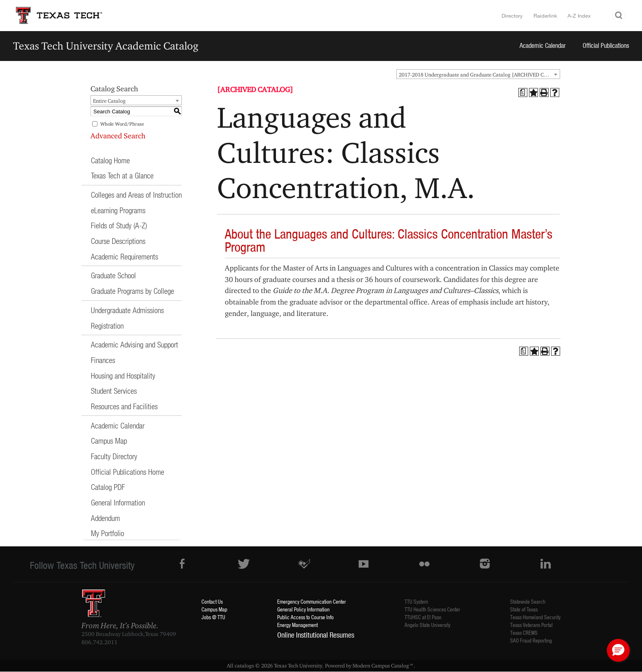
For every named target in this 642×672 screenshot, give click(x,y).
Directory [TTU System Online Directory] (512, 16)
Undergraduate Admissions (127, 310)
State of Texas (524, 609)
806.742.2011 (99, 642)
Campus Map (109, 441)
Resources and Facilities (124, 406)
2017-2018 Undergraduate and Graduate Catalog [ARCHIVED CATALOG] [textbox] (479, 74)
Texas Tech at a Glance (122, 175)
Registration (107, 326)
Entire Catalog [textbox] (109, 101)
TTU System (416, 601)
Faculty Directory (114, 456)
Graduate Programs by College (132, 291)
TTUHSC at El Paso (423, 617)
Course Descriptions (118, 241)
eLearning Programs (118, 210)
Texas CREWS (524, 633)
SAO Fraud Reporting (531, 640)
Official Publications (606, 45)
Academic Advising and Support (135, 344)
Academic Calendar (543, 45)
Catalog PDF (108, 487)
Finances (103, 360)
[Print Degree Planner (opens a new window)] (523, 92)
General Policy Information (303, 609)
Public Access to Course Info (305, 617)
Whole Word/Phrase (122, 124)
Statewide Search (528, 601)
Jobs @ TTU (213, 617)
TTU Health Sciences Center (432, 609)
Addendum (105, 518)
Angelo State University (427, 625)
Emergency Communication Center (312, 601)
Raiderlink (545, 16)
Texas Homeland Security (535, 617)
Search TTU (619, 16)
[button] (618, 650)
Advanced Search (118, 136)
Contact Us (212, 601)
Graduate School (113, 275)
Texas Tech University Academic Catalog (106, 46)
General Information (118, 502)
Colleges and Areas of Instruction (136, 195)
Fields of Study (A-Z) (119, 225)
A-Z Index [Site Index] (579, 16)
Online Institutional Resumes (316, 635)
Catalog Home (110, 160)
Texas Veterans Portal (531, 625)
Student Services (114, 391)
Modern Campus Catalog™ (383, 665)
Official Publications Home (128, 472)
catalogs (244, 665)
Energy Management (297, 625)
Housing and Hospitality (123, 375)
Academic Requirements (124, 256)
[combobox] (478, 74)
